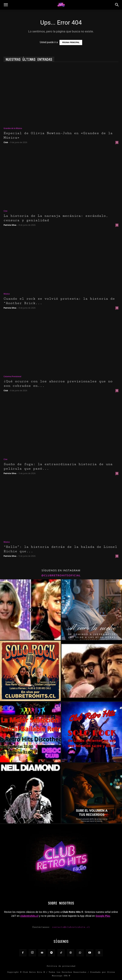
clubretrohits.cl (29, 916)
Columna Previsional (12, 376)
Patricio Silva (10, 225)
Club (6, 142)
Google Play (103, 916)
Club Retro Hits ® (34, 972)
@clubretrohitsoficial (61, 575)
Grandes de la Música (13, 128)
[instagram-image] (30, 610)
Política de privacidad (61, 966)
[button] (6, 5)
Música (7, 294)
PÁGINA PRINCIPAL (71, 42)
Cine (5, 211)
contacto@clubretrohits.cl (71, 927)
